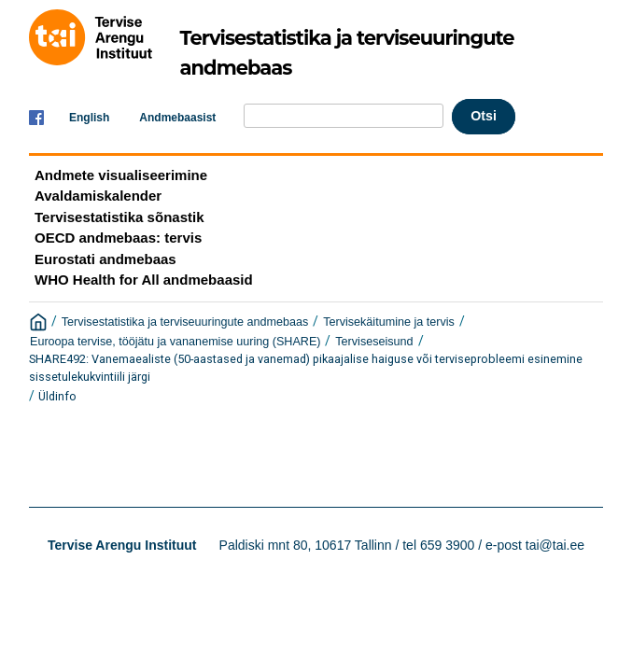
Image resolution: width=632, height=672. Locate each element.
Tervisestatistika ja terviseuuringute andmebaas (185, 322)
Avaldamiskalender (98, 196)
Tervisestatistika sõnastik (119, 217)
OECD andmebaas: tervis (118, 238)
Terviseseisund (374, 342)
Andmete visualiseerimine (121, 175)
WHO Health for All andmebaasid (144, 280)
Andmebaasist (177, 118)
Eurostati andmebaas (105, 259)
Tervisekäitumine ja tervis (389, 322)
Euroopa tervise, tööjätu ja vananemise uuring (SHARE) (176, 342)
